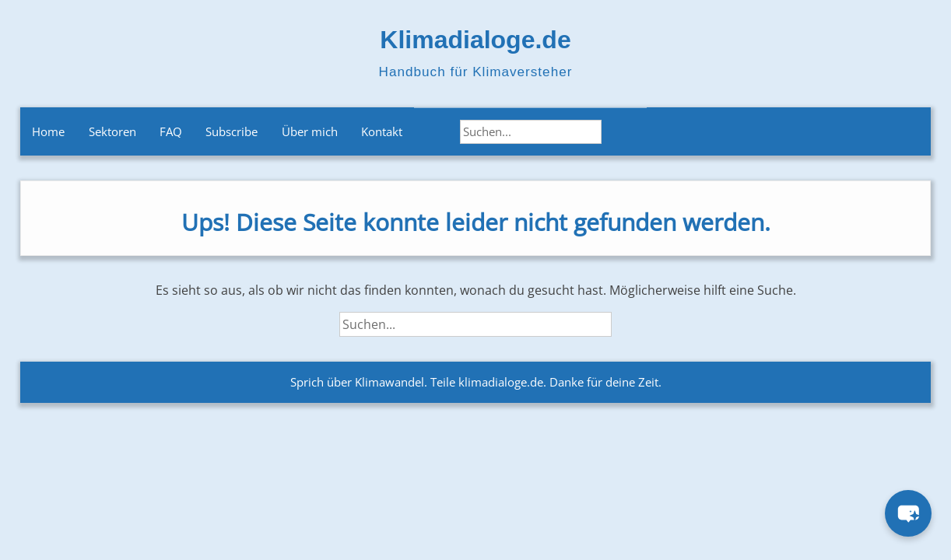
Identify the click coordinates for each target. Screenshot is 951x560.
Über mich (310, 131)
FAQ (171, 131)
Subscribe (232, 131)
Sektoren (112, 131)
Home (48, 131)
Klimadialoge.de (475, 40)
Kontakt (382, 131)
